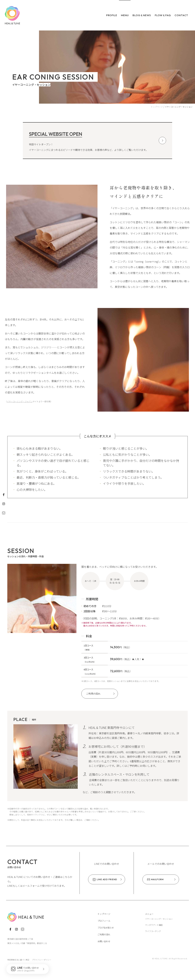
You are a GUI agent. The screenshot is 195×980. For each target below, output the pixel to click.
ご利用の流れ (104, 934)
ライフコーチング (153, 931)
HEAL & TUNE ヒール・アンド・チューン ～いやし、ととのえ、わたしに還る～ (12, 15)
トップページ (104, 914)
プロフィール (104, 921)
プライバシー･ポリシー (42, 960)
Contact (181, 15)
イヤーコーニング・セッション (159, 919)
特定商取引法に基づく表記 (18, 960)
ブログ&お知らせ (106, 928)
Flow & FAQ (163, 15)
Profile (112, 15)
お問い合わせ (104, 941)
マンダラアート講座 (154, 925)
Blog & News (142, 15)
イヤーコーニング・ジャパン (20, 401)
